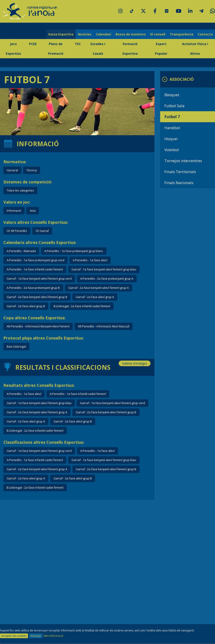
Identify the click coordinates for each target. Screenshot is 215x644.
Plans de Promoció (56, 49)
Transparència (182, 34)
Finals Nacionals (179, 183)
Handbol (172, 128)
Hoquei (171, 139)
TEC (78, 44)
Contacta (205, 34)
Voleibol (172, 150)
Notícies (85, 34)
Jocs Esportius (13, 49)
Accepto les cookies (14, 636)
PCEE (33, 44)
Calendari (103, 34)
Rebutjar (36, 636)
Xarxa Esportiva (61, 34)
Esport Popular (161, 49)
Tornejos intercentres (183, 161)
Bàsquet (172, 95)
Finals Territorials (180, 172)
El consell (158, 34)
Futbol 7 (172, 117)
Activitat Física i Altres (195, 49)
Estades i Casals (98, 49)
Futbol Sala (174, 106)
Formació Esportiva (130, 49)
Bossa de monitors (131, 34)
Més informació (54, 636)
